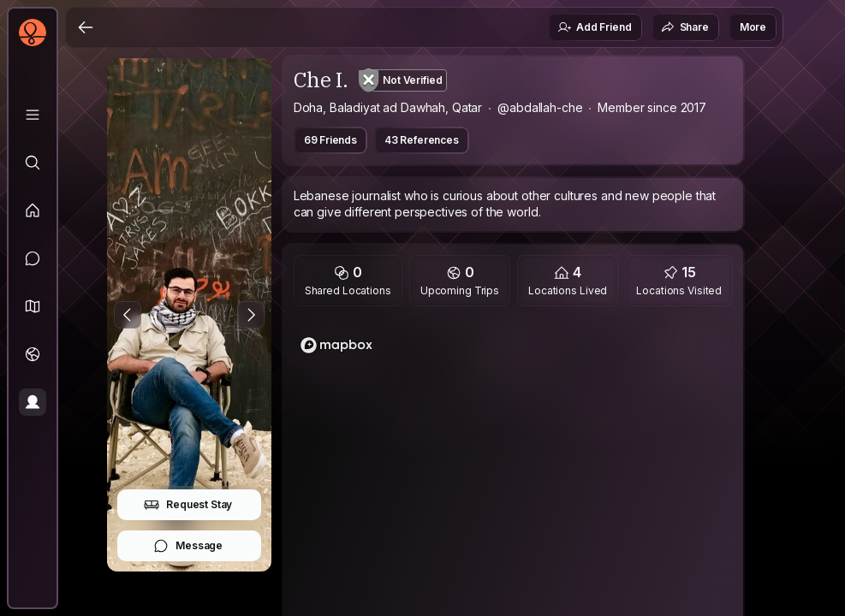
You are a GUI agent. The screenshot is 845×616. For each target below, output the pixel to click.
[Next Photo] (251, 315)
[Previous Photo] (128, 315)
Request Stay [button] (188, 505)
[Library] (33, 115)
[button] (33, 306)
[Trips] (33, 354)
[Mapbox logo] (336, 345)
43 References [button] (422, 140)
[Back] (86, 27)
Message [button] (188, 546)
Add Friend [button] (594, 27)
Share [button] (685, 27)
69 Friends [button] (330, 140)
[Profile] (33, 402)
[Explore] (33, 163)
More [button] (753, 27)
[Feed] (33, 210)
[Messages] (33, 258)
